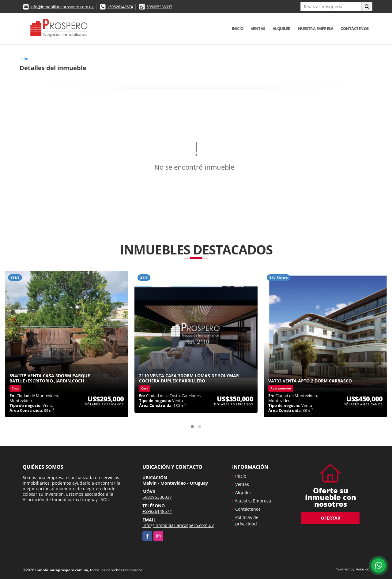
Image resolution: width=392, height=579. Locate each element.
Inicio (238, 28)
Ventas (258, 28)
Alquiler (282, 28)
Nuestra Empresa (316, 28)
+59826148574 (120, 7)
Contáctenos (355, 28)
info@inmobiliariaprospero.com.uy (62, 7)
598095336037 (159, 7)
